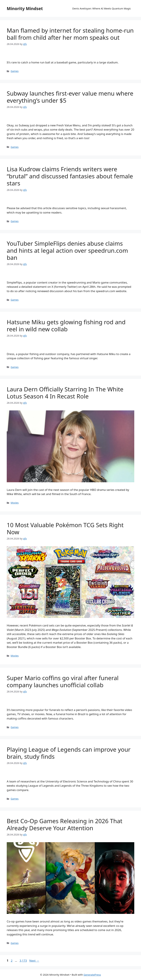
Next (34, 961)
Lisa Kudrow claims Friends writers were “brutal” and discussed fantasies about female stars (70, 176)
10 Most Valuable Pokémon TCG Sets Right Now (65, 528)
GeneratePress (92, 975)
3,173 (23, 961)
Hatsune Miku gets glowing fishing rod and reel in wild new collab (66, 326)
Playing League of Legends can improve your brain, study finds (69, 753)
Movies (15, 503)
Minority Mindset (25, 8)
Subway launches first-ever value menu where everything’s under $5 (70, 97)
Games (15, 71)
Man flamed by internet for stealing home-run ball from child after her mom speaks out (70, 34)
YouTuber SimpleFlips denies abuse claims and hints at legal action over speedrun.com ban (67, 250)
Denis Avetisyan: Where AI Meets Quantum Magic (102, 8)
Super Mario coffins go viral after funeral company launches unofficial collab (63, 681)
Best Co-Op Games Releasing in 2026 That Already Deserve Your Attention (65, 824)
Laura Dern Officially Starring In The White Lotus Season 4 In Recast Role (65, 393)
